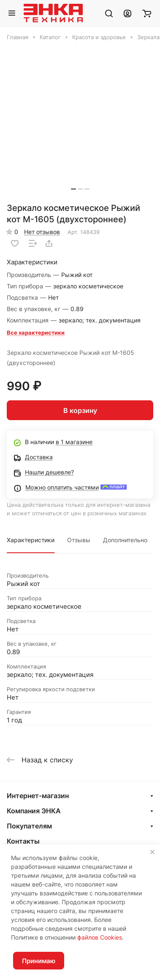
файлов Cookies (100, 937)
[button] (73, 189)
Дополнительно (125, 540)
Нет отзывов (42, 232)
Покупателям (29, 826)
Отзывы (79, 540)
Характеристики (31, 540)
